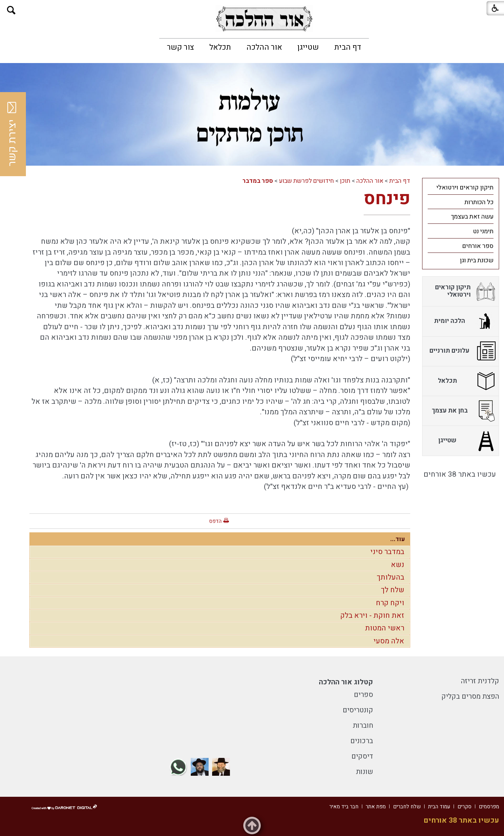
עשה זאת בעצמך (472, 217)
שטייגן (308, 47)
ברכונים (362, 741)
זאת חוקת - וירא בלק (372, 616)
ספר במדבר (258, 181)
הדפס (215, 521)
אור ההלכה (264, 47)
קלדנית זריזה (480, 681)
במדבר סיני (387, 552)
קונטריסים (358, 710)
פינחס (387, 199)
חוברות (363, 726)
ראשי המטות (385, 628)
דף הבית (348, 47)
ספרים (363, 695)
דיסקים (362, 756)
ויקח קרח (390, 603)
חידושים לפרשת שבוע (306, 181)
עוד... (398, 539)
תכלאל (220, 47)
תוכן (345, 181)
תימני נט (483, 231)
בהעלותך (390, 577)
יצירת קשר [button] (12, 134)
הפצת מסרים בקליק (470, 696)
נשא (398, 565)
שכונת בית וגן (477, 260)
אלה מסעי (389, 641)
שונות (365, 772)
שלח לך (393, 590)
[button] (11, 10)
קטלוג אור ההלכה (346, 682)
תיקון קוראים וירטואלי (465, 188)
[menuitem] (348, 47)
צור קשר (180, 47)
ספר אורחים (478, 246)
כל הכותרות (479, 202)
